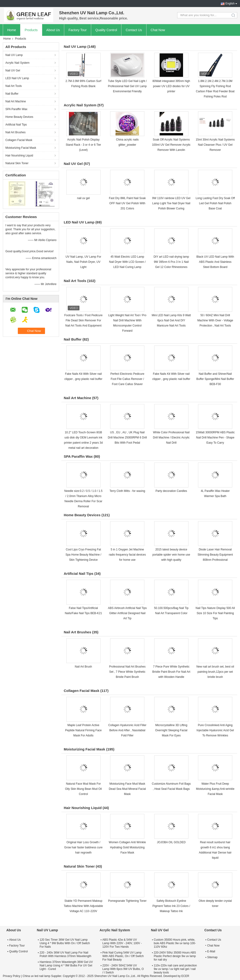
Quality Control (106, 30)
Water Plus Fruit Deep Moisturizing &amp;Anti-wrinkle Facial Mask (215, 789)
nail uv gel (83, 198)
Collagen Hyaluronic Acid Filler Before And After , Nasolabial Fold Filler (127, 730)
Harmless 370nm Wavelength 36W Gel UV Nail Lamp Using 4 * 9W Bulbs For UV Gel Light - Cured (66, 965)
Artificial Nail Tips (16, 125)
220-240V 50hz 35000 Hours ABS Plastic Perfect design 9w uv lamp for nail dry (175, 956)
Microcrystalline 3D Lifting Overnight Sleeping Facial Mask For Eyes (171, 730)
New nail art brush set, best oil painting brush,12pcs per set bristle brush (215, 672)
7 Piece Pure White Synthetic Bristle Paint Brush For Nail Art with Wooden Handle (171, 672)
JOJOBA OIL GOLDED (171, 842)
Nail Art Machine (16, 101)
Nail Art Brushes (15, 132)
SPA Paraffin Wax (16, 109)
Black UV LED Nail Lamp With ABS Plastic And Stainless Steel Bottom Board (215, 262)
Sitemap (212, 957)
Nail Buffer (12, 94)
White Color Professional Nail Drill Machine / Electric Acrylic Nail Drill (171, 438)
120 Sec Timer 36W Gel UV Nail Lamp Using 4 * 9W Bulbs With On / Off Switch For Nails (65, 943)
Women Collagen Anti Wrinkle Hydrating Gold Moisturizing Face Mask (127, 847)
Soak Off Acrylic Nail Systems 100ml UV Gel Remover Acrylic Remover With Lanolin (171, 145)
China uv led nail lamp (36, 976)
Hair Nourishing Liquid (19, 156)
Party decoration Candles (171, 491)
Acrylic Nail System (17, 63)
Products (31, 30)
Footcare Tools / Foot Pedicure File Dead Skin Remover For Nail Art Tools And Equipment (83, 320)
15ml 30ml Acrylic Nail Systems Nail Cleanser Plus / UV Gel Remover (215, 145)
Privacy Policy (12, 976)
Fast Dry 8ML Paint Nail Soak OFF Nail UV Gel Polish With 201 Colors (127, 203)
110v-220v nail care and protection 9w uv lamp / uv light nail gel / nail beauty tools (175, 969)
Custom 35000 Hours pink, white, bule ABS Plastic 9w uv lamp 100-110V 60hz (175, 943)
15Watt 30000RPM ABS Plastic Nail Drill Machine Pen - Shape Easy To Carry (215, 438)
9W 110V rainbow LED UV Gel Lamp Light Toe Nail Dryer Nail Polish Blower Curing (171, 203)
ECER (185, 976)
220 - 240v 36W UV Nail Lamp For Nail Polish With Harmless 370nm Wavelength (65, 954)
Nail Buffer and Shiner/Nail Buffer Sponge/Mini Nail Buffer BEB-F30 (215, 379)
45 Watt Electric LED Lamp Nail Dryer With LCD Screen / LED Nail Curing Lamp (127, 262)
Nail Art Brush (83, 667)
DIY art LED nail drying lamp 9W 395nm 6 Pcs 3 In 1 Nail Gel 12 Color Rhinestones (171, 262)
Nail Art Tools (14, 86)
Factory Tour (78, 30)
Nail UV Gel (13, 71)
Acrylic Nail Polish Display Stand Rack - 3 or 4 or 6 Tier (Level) (83, 145)
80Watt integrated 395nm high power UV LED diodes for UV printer (171, 86)
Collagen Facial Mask (19, 140)
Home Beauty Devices (19, 117)
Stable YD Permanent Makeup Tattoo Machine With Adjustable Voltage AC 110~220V (83, 906)
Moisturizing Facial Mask (21, 148)
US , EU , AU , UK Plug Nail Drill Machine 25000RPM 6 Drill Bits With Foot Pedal (127, 438)
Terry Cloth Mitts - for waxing (127, 491)
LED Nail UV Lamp (17, 78)
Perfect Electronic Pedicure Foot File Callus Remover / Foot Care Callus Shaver (127, 379)
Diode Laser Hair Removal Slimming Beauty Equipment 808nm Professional (215, 555)
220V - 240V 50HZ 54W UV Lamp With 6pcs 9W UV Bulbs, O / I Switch (123, 969)
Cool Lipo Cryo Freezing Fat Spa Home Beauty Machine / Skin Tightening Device (83, 555)
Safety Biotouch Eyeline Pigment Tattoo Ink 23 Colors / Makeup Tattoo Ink (171, 906)
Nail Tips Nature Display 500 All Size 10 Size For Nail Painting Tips (215, 613)
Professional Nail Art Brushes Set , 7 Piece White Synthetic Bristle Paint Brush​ (127, 672)
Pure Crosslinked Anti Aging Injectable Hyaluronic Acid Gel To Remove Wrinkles (215, 730)
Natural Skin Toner (17, 163)
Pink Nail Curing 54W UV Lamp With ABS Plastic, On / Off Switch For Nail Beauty (123, 956)
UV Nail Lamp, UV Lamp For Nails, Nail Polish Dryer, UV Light (83, 262)
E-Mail (211, 951)
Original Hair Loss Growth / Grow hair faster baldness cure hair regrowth (83, 847)
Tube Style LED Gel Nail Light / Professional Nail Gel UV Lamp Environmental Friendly (127, 86)
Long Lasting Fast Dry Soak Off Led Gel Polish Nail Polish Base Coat (215, 203)
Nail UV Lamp (14, 55)
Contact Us (134, 30)
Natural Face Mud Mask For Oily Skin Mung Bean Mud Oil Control (83, 789)
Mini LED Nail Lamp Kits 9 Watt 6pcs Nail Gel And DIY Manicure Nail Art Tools (171, 320)
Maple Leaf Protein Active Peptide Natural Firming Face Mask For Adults (83, 730)
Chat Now (158, 30)
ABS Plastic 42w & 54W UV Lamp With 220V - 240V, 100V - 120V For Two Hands (122, 943)
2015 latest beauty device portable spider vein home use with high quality (171, 555)
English (230, 4)
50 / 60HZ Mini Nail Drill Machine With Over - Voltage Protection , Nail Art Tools (215, 320)
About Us (53, 30)
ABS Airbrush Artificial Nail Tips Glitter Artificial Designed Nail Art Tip (127, 613)
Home (12, 30)
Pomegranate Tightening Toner (127, 901)
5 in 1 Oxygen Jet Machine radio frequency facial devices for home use (127, 555)
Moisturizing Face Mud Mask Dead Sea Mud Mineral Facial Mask (127, 789)
